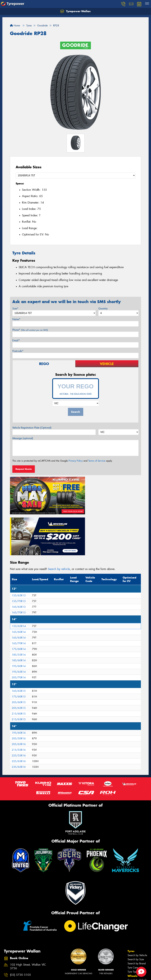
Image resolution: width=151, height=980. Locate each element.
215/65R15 (19, 673)
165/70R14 (19, 597)
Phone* (30, 330)
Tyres (131, 905)
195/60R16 (19, 687)
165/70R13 (19, 566)
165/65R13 (19, 561)
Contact (133, 963)
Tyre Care (133, 921)
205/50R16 (19, 692)
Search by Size (136, 913)
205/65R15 (19, 662)
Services (133, 942)
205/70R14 (19, 631)
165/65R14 (19, 592)
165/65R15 (19, 645)
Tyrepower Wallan (75, 11)
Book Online (136, 967)
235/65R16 (19, 721)
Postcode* (18, 351)
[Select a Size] (75, 175)
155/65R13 (19, 549)
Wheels (132, 930)
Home (15, 26)
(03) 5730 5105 (20, 929)
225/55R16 (19, 709)
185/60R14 (19, 614)
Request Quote (24, 469)
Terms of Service (97, 461)
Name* (16, 319)
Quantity (103, 309)
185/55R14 (19, 609)
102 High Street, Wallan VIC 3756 (28, 920)
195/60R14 (19, 620)
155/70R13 (19, 555)
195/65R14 (19, 626)
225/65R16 (19, 715)
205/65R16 (19, 698)
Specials (133, 959)
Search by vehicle (59, 523)
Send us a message (22, 935)
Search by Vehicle (137, 909)
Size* (15, 309)
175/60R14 (19, 603)
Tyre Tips (132, 926)
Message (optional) (23, 438)
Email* (16, 340)
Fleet (131, 972)
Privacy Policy (76, 461)
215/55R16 (19, 704)
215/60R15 (19, 668)
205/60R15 (19, 656)
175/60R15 (19, 650)
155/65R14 (19, 580)
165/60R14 (19, 586)
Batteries (132, 946)
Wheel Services (136, 955)
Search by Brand (137, 917)
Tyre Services (135, 951)
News (131, 976)
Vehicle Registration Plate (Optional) (32, 428)
